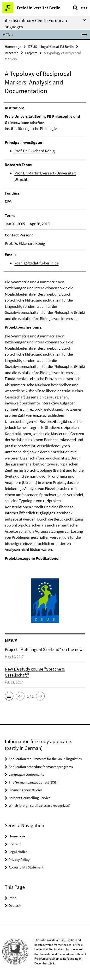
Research (12, 53)
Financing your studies (25, 790)
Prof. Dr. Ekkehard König (35, 151)
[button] (9, 696)
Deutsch (15, 905)
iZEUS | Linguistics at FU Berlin (51, 47)
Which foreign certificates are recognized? (40, 805)
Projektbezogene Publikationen (33, 558)
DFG (8, 202)
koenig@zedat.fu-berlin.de (36, 263)
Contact (15, 844)
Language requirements (26, 774)
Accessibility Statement (26, 867)
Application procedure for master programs (41, 767)
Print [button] (12, 898)
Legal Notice (18, 852)
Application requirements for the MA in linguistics (45, 759)
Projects (31, 53)
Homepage (13, 47)
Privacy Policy (19, 860)
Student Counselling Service (30, 798)
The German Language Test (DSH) (34, 782)
